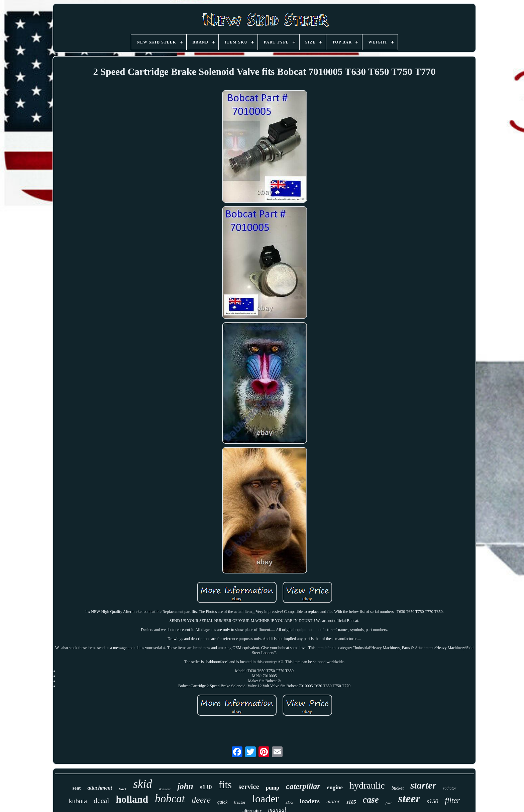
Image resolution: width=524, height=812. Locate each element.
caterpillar (303, 786)
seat (76, 788)
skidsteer (165, 789)
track (123, 789)
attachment (100, 788)
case (371, 800)
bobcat (170, 799)
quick (222, 802)
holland (132, 799)
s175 (289, 802)
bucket (398, 788)
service (249, 787)
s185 (351, 802)
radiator (450, 788)
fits (225, 785)
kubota (78, 801)
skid (142, 784)
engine (335, 787)
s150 (433, 801)
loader (266, 799)
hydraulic (367, 785)
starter (423, 785)
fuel (389, 803)
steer (409, 798)
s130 (206, 787)
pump (273, 788)
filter (453, 800)
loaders (310, 801)
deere (201, 800)
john (185, 786)
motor (333, 801)
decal (101, 800)
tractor (240, 802)
